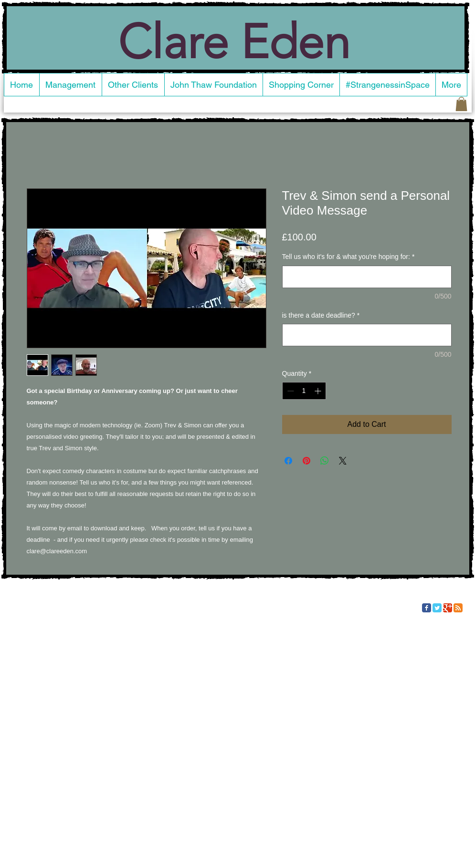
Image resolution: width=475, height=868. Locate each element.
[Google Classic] (448, 608)
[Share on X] (343, 461)
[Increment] (319, 391)
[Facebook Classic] (427, 608)
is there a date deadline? (321, 315)
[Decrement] (290, 391)
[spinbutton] (304, 391)
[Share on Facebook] (288, 461)
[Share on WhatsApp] (325, 461)
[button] (461, 104)
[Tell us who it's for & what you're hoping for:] (367, 277)
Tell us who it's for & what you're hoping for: (348, 257)
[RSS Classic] (458, 608)
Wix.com (115, 607)
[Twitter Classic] (437, 608)
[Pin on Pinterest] (306, 461)
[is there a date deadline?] (367, 335)
